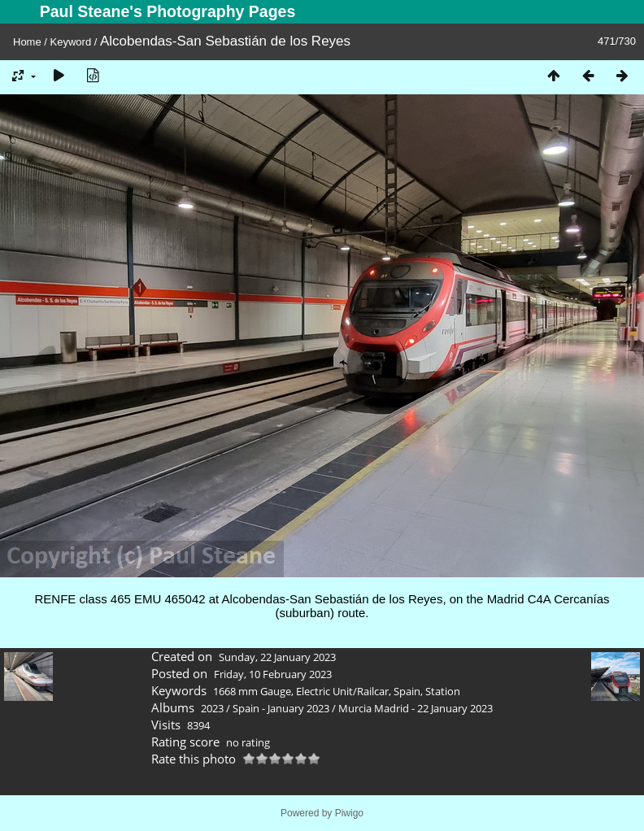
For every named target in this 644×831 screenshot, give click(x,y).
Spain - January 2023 (281, 708)
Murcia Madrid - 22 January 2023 (416, 708)
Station (443, 691)
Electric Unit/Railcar (342, 691)
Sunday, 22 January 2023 (277, 657)
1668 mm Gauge (252, 691)
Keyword (71, 42)
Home (27, 42)
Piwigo (349, 813)
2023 (212, 708)
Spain (407, 691)
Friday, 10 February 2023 (273, 674)
